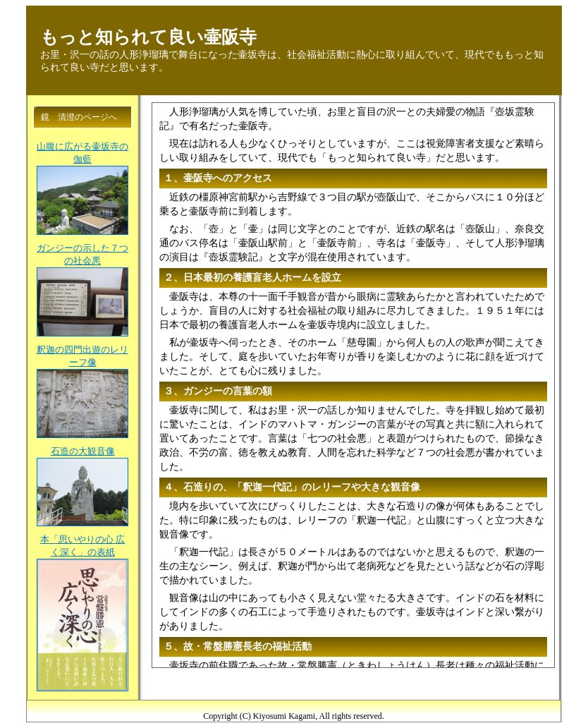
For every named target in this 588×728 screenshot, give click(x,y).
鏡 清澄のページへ (79, 117)
